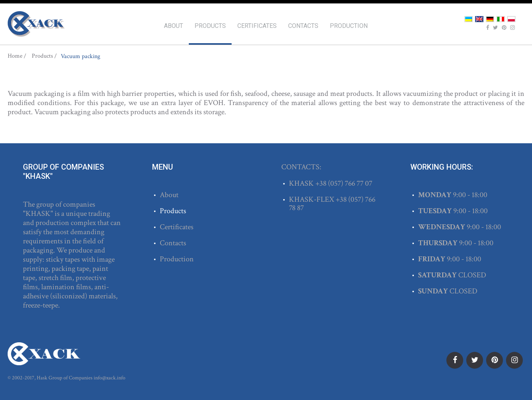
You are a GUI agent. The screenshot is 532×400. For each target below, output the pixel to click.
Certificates (257, 26)
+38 (322, 183)
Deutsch (490, 19)
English (479, 19)
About (174, 26)
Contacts (303, 26)
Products (210, 26)
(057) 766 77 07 (350, 183)
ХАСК (36, 24)
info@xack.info (109, 378)
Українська (469, 19)
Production (349, 26)
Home (15, 56)
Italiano (501, 19)
